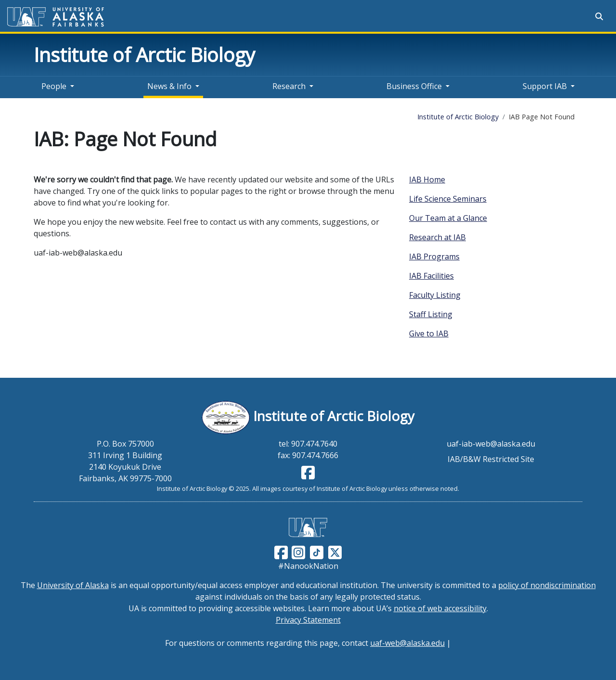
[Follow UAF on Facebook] (281, 552)
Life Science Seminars (448, 199)
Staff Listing (431, 314)
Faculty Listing (435, 295)
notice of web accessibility (440, 608)
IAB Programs (434, 257)
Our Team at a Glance (448, 218)
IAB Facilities (431, 276)
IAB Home (427, 180)
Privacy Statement (308, 620)
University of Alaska (73, 585)
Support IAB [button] (545, 86)
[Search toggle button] (599, 16)
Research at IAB (437, 237)
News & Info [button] (169, 86)
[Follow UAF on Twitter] (335, 552)
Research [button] (289, 86)
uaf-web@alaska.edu (407, 643)
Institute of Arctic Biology (144, 55)
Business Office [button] (414, 86)
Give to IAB (429, 334)
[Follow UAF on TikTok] (317, 552)
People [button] (54, 86)
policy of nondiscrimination (547, 585)
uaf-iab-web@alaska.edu (491, 444)
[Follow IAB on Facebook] (308, 475)
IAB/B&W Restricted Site (491, 459)
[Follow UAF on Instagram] (297, 552)
